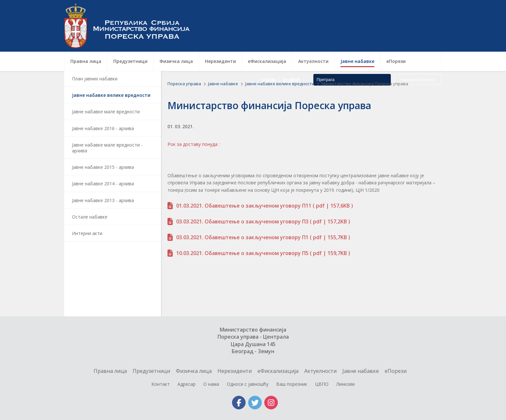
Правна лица (110, 371)
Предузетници (151, 371)
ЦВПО (322, 384)
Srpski (269, 36)
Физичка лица (194, 371)
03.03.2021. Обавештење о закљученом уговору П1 (242, 237)
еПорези (396, 371)
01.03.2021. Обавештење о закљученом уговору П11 (244, 206)
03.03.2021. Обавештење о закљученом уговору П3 (242, 221)
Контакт (161, 384)
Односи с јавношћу (248, 384)
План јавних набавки (95, 79)
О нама (211, 384)
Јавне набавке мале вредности (106, 112)
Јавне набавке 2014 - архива (103, 184)
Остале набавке (90, 217)
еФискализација (278, 371)
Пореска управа (130, 26)
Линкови (345, 384)
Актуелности (320, 371)
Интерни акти (87, 233)
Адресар (187, 384)
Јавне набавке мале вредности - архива (107, 148)
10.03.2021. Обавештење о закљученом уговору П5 (242, 253)
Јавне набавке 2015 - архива (103, 167)
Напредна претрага (418, 36)
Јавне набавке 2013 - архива (103, 200)
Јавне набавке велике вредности (111, 95)
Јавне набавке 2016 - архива (103, 128)
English (292, 36)
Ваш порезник (292, 384)
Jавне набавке (224, 84)
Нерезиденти (235, 371)
